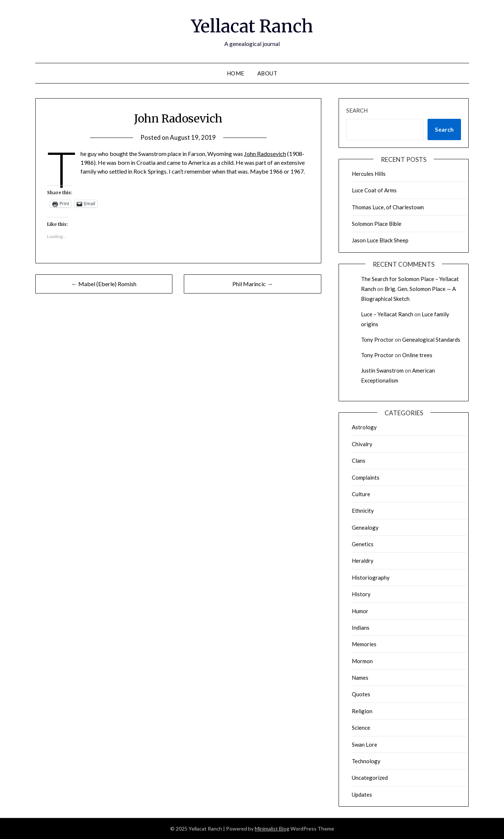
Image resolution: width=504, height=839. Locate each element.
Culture (361, 494)
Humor (360, 611)
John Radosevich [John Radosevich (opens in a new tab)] (265, 154)
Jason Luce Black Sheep (380, 240)
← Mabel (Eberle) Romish (104, 284)
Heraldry (363, 561)
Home (236, 73)
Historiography (371, 577)
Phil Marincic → (253, 284)
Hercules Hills (369, 174)
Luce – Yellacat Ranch (387, 314)
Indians (361, 628)
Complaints (366, 477)
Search (357, 110)
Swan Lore (364, 744)
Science (361, 728)
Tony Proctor (377, 339)
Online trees (417, 355)
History (361, 594)
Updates (362, 794)
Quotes (361, 694)
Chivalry (362, 444)
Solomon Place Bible (377, 224)
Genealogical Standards (431, 339)
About (267, 73)
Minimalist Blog (272, 829)
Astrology (364, 427)
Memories (364, 644)
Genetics (363, 544)
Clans (359, 461)
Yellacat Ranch (252, 26)
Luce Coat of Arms (374, 190)
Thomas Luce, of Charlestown (388, 207)
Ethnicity (363, 511)
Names (360, 678)
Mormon (362, 661)
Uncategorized (370, 778)
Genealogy (365, 527)
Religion (362, 711)
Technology (366, 761)
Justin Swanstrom (382, 370)
